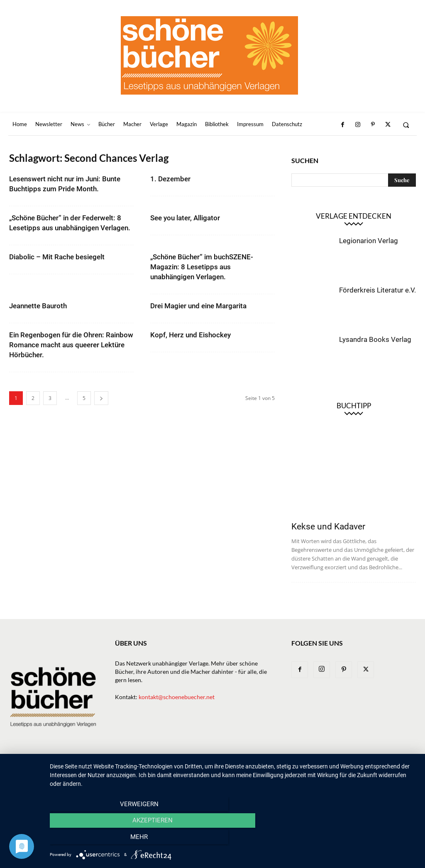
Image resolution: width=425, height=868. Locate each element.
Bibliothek (304, 767)
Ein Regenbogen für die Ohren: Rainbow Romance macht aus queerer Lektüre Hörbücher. (71, 345)
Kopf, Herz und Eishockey (191, 335)
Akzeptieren (233, 839)
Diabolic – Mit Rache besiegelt (57, 257)
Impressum (341, 767)
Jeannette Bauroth (38, 306)
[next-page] (101, 398)
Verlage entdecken (354, 216)
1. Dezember (170, 179)
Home (91, 767)
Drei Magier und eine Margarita (198, 306)
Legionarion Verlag (369, 241)
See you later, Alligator (185, 218)
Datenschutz (381, 767)
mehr (361, 839)
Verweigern (105, 839)
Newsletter (123, 767)
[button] (406, 125)
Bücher (179, 767)
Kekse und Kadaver (328, 527)
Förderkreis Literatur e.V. (377, 290)
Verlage (209, 767)
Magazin (269, 767)
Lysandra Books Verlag (375, 339)
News (154, 767)
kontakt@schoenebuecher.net (177, 697)
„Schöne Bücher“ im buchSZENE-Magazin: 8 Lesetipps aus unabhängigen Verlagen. (202, 267)
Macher (239, 767)
